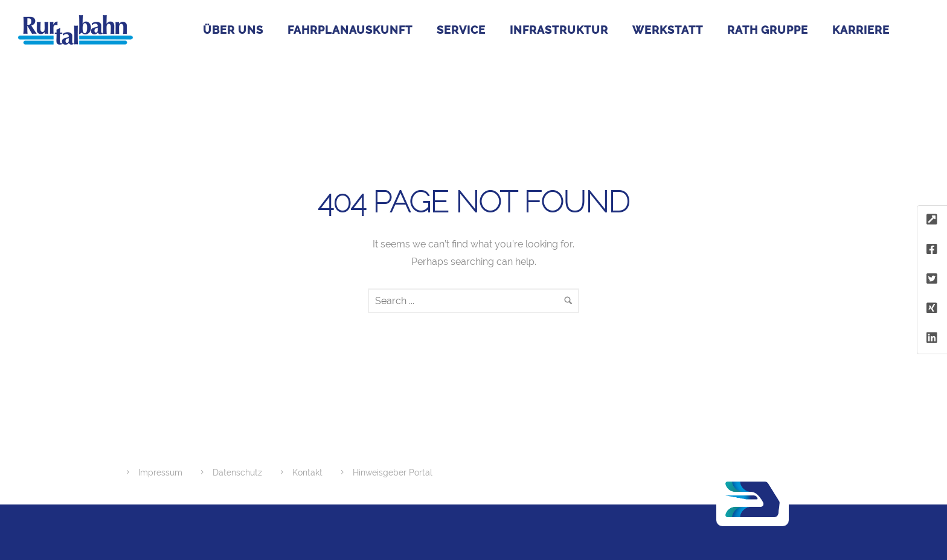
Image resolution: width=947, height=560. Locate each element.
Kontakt (307, 472)
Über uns (233, 30)
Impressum (160, 472)
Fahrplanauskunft (350, 30)
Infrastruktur (559, 30)
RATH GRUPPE (768, 30)
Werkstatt (668, 30)
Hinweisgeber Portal (393, 472)
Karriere (861, 30)
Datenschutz (237, 472)
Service (461, 30)
